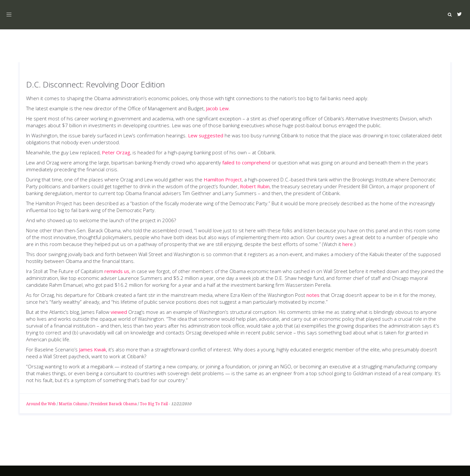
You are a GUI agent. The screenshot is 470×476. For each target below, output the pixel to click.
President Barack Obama (114, 404)
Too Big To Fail (154, 404)
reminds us (117, 271)
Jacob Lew (217, 108)
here (348, 244)
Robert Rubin (255, 186)
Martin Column (73, 404)
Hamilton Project (223, 179)
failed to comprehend (246, 162)
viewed (119, 312)
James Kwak (93, 349)
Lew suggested (206, 135)
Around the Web (41, 404)
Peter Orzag (116, 152)
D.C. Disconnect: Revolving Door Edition (95, 84)
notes (313, 295)
